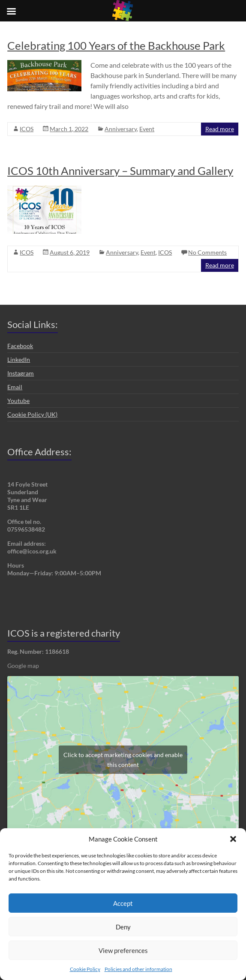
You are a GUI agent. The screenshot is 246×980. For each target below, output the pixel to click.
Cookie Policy (85, 969)
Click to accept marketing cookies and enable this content (123, 760)
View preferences (123, 950)
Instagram (21, 373)
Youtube (18, 401)
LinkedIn (19, 359)
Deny (123, 927)
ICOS (27, 129)
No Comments (207, 252)
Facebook (20, 346)
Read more (220, 129)
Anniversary (121, 129)
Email (15, 387)
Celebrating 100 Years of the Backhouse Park (116, 45)
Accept (123, 903)
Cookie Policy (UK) (32, 414)
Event (147, 129)
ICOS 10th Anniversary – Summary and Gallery (120, 171)
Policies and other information (138, 969)
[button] (233, 839)
